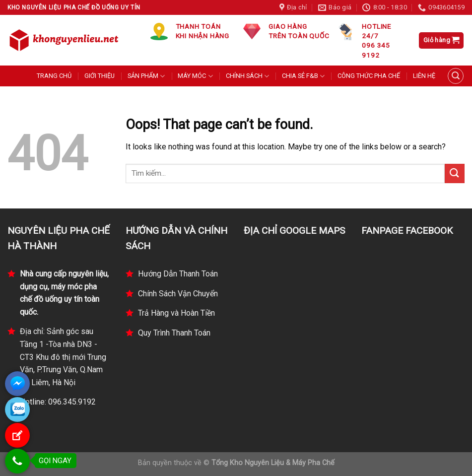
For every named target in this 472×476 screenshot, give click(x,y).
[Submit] (455, 173)
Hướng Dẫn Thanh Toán (178, 274)
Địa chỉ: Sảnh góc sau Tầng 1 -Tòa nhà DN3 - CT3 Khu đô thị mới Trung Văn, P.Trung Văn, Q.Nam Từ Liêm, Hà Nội (63, 357)
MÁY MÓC (195, 76)
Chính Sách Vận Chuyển (178, 294)
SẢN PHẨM (146, 76)
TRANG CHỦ (54, 76)
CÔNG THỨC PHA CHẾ (369, 76)
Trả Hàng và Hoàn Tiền (176, 313)
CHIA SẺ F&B (303, 76)
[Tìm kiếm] (456, 76)
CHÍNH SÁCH (247, 76)
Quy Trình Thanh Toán (174, 333)
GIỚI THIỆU (100, 76)
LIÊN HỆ (424, 76)
